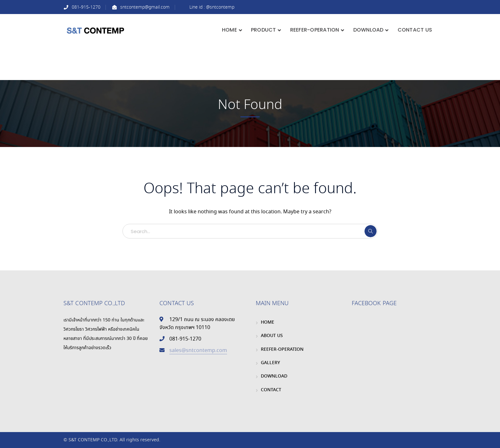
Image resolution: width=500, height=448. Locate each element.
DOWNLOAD (274, 376)
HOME (268, 322)
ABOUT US (272, 336)
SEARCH (371, 231)
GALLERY (270, 363)
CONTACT (271, 390)
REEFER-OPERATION (282, 349)
